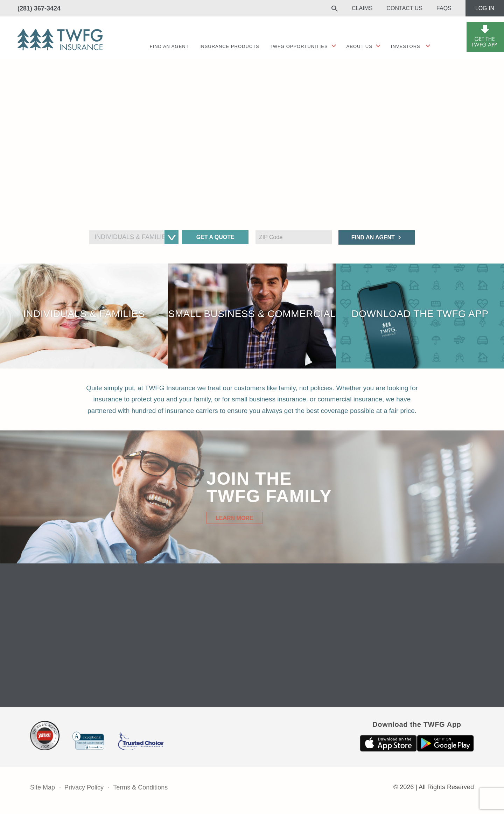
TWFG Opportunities (299, 46)
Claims (362, 8)
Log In (485, 8)
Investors (406, 46)
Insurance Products (229, 46)
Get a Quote (215, 237)
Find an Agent (373, 237)
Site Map (43, 787)
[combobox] (134, 237)
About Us (359, 46)
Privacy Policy (84, 787)
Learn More (234, 518)
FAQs (444, 8)
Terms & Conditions (140, 787)
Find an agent (169, 46)
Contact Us (405, 8)
